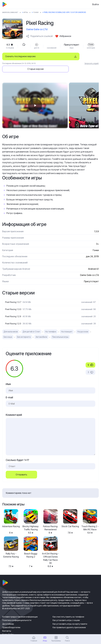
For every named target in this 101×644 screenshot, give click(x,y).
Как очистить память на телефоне (68, 610)
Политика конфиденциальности (17, 613)
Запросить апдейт (92, 63)
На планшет (67, 325)
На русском (83, 325)
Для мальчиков (11, 325)
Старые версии (81, 56)
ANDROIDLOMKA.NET (11, 12)
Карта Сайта (8, 628)
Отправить (21, 468)
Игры (28, 12)
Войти (96, 4)
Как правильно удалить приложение (69, 620)
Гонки (38, 12)
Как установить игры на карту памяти (70, 617)
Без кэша (8, 330)
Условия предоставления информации (20, 610)
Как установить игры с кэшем (66, 613)
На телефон (51, 325)
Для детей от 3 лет (31, 325)
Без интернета (24, 330)
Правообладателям (11, 620)
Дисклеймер (8, 617)
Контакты (7, 624)
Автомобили (41, 330)
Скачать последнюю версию (20, 56)
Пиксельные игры (60, 330)
